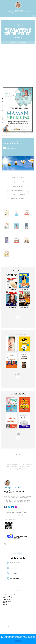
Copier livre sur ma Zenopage (18, 195)
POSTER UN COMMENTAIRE (18, 459)
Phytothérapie (13, 502)
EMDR (21, 500)
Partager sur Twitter (18, 186)
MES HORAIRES (12, 573)
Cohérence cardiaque (22, 503)
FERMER (18, 641)
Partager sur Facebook (18, 182)
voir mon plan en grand (9, 627)
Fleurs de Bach (26, 500)
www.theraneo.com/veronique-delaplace (16, 513)
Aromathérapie (7, 500)
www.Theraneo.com (5, 636)
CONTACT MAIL (12, 568)
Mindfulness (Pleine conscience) (16, 498)
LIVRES (18, 24)
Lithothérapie (7, 502)
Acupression (14, 503)
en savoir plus (17, 539)
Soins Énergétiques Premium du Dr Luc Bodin (20, 499)
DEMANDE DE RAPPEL (13, 563)
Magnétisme (28, 496)
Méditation (6, 498)
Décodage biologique (15, 500)
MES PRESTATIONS (13, 578)
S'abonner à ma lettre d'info (18, 190)
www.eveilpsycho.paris (10, 519)
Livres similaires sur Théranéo (18, 199)
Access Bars (7, 496)
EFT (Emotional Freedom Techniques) (17, 496)
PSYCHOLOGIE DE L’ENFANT (18, 26)
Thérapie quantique (21, 502)
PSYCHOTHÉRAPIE (14, 148)
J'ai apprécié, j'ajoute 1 (18, 177)
